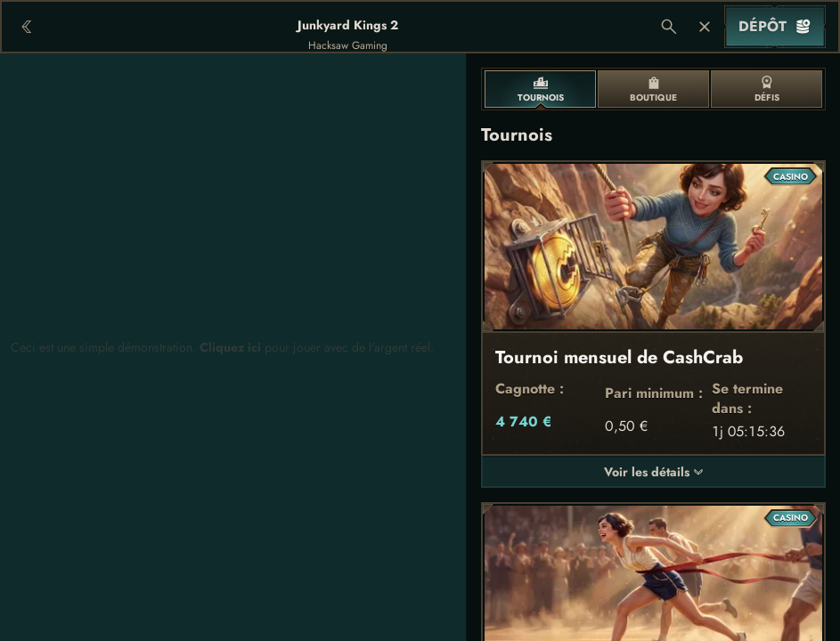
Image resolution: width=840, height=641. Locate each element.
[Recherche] (669, 27)
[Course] (705, 27)
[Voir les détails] (698, 472)
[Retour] (27, 27)
